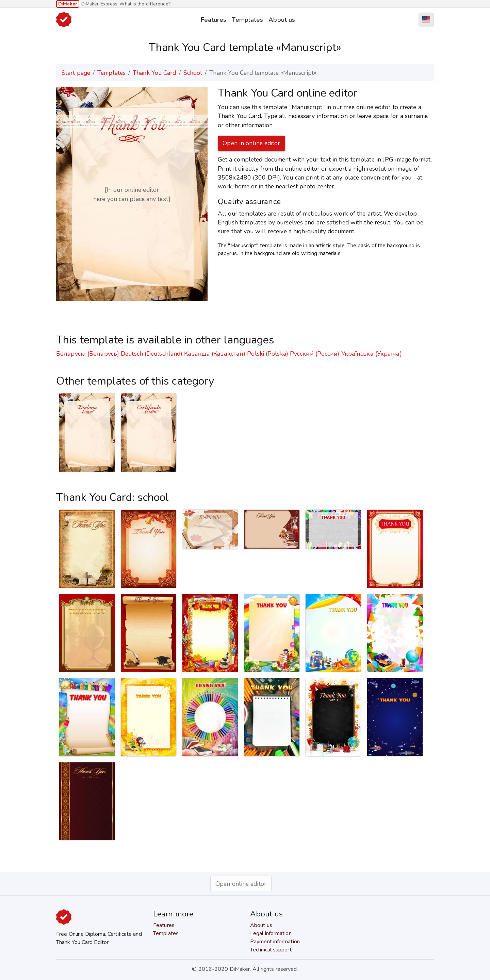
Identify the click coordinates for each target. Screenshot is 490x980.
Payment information (275, 942)
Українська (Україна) (372, 354)
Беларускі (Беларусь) (88, 354)
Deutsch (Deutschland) (152, 354)
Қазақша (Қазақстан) (215, 354)
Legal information (271, 933)
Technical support (271, 950)
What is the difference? (145, 4)
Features (214, 20)
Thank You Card (154, 73)
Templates (247, 20)
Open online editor (241, 884)
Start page (76, 73)
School (193, 73)
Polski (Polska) (268, 354)
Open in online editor (251, 143)
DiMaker (68, 4)
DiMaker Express (100, 4)
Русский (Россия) (315, 354)
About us (282, 20)
